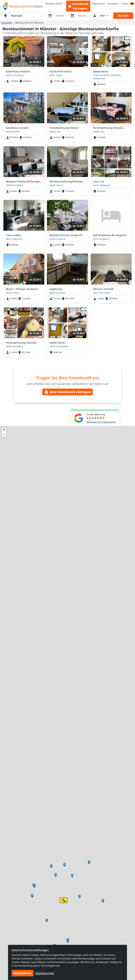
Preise (125, 4)
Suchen (123, 16)
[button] (80, 897)
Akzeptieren (23, 973)
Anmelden (113, 4)
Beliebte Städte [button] (54, 4)
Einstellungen (45, 973)
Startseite (7, 23)
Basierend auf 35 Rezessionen (101, 422)
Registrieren (98, 4)
